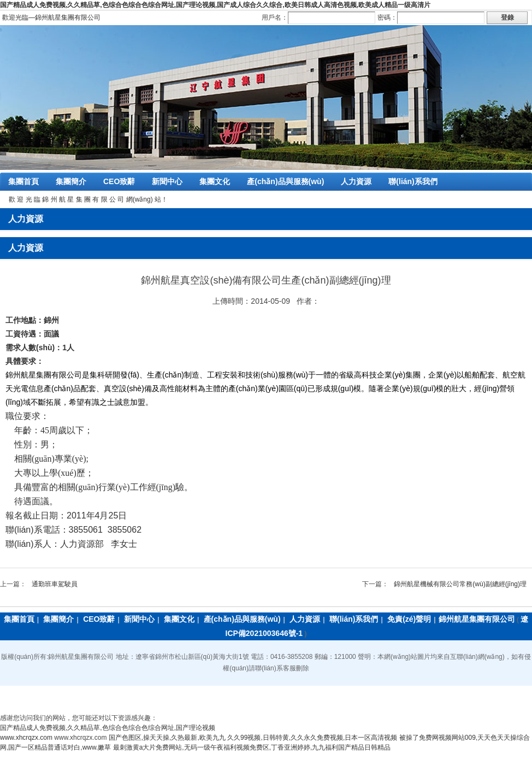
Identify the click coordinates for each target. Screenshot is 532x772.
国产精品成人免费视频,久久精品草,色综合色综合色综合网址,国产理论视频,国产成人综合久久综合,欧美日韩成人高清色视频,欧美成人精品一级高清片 (215, 5)
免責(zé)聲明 (409, 619)
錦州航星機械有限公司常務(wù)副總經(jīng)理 (460, 584)
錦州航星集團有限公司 (477, 619)
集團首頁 (23, 181)
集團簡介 (71, 181)
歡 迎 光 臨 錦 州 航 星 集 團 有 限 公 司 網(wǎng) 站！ (88, 199)
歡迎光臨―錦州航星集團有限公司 (51, 17)
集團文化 (215, 181)
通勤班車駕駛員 (55, 584)
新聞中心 (167, 181)
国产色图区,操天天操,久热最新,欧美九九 (167, 738)
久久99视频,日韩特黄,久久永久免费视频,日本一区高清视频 (312, 738)
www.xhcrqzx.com (26, 738)
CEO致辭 (119, 181)
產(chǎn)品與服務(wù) (285, 181)
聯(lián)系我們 (413, 181)
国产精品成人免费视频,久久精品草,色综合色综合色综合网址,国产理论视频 (108, 728)
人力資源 (356, 181)
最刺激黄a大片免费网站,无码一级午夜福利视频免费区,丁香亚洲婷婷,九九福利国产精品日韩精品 (252, 747)
